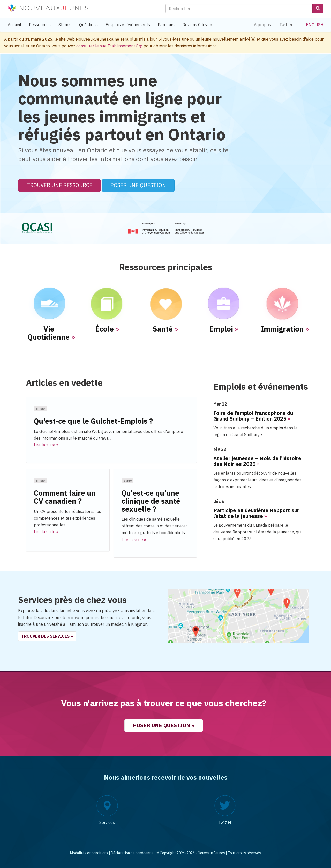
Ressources (40, 25)
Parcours (166, 25)
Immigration (282, 329)
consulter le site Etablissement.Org (109, 46)
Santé (163, 329)
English (315, 25)
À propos (262, 25)
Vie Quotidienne (49, 333)
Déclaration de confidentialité (135, 853)
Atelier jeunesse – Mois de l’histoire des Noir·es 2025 (257, 461)
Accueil (14, 25)
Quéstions (88, 25)
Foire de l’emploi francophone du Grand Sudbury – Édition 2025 (253, 416)
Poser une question (138, 185)
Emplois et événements (128, 25)
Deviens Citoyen (197, 25)
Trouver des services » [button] (47, 636)
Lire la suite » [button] (46, 445)
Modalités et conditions (89, 853)
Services (107, 822)
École (104, 329)
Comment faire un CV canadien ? (65, 497)
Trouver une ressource (59, 185)
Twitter (286, 25)
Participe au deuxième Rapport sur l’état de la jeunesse (256, 513)
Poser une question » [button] (164, 725)
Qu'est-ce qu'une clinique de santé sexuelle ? (151, 501)
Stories (65, 25)
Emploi (221, 329)
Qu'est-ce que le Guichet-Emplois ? (93, 421)
